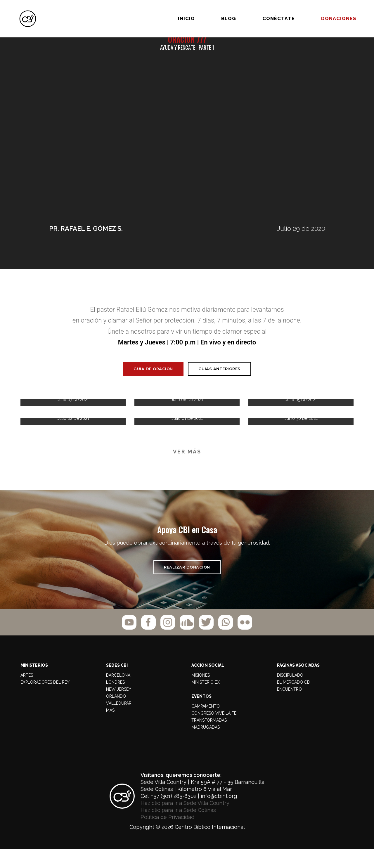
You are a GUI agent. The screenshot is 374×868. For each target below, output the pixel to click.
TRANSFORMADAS (209, 739)
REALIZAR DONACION (187, 583)
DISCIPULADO (290, 694)
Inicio (167, 11)
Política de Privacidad (167, 835)
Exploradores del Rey (45, 701)
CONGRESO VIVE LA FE (214, 732)
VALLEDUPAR (119, 722)
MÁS (110, 729)
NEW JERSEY (119, 708)
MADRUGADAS (206, 746)
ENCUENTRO (289, 708)
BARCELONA (118, 694)
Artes (27, 694)
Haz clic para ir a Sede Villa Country (185, 821)
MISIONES (201, 694)
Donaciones (320, 11)
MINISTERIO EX (206, 701)
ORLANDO (116, 715)
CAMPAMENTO (206, 725)
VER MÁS (187, 461)
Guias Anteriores (219, 378)
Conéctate (260, 11)
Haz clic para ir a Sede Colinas (178, 828)
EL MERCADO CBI (294, 701)
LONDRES (115, 701)
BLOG (210, 11)
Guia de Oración (153, 378)
